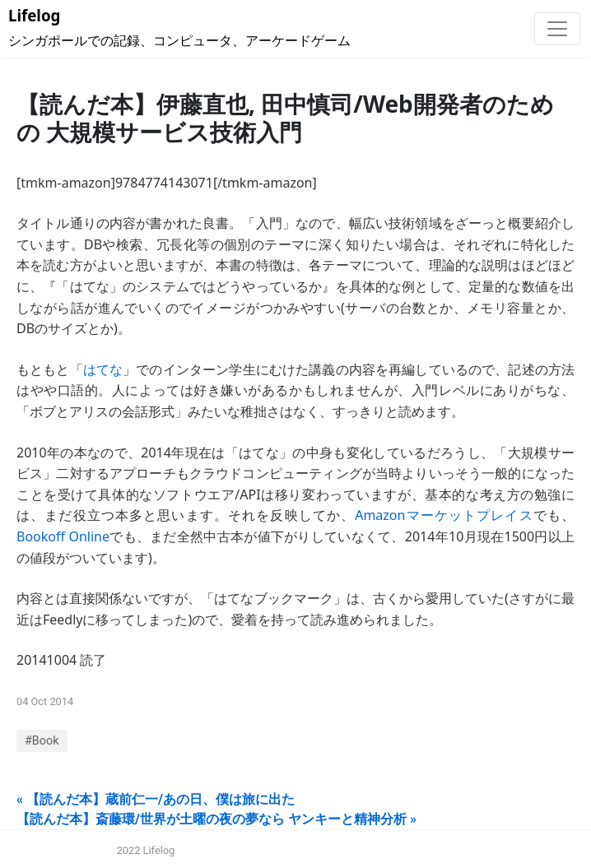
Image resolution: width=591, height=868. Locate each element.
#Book (42, 741)
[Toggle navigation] (557, 29)
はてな (103, 369)
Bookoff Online (63, 536)
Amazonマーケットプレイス (444, 515)
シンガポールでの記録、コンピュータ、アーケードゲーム (179, 28)
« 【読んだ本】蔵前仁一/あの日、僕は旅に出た (156, 799)
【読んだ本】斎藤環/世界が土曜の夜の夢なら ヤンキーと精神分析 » (216, 819)
